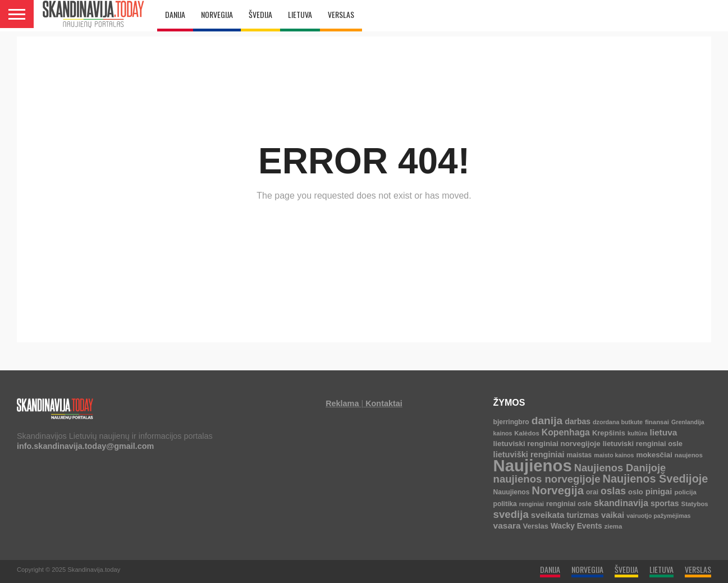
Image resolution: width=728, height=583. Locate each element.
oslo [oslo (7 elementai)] (636, 492)
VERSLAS (341, 14)
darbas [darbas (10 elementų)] (578, 421)
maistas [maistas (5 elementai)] (580, 455)
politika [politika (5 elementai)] (505, 504)
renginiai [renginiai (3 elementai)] (532, 504)
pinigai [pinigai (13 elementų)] (659, 492)
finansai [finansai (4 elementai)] (657, 422)
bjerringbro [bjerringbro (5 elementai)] (511, 422)
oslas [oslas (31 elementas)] (613, 491)
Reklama (342, 403)
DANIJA (175, 14)
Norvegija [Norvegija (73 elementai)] (558, 490)
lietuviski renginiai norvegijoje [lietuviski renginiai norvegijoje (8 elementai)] (547, 444)
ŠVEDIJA (260, 14)
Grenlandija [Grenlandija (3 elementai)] (688, 422)
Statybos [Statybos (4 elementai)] (695, 504)
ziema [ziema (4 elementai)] (613, 526)
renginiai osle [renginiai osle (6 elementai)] (569, 504)
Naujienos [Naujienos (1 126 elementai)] (533, 465)
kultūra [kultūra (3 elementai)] (638, 433)
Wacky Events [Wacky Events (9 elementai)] (576, 526)
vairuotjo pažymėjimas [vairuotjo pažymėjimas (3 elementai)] (658, 516)
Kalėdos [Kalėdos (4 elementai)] (526, 433)
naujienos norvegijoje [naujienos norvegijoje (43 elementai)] (547, 479)
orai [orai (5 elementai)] (592, 492)
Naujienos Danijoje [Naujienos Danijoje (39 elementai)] (620, 468)
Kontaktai (384, 403)
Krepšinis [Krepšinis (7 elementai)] (609, 433)
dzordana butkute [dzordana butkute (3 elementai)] (618, 422)
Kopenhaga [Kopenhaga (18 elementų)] (566, 432)
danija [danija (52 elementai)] (547, 421)
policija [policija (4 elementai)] (686, 492)
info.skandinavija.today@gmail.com (85, 446)
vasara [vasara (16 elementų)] (507, 525)
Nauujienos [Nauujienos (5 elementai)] (512, 492)
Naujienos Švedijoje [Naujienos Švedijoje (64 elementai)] (656, 479)
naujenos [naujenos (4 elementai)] (689, 455)
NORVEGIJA (217, 14)
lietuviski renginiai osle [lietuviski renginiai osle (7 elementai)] (643, 444)
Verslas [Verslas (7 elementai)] (536, 526)
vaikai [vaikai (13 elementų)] (613, 515)
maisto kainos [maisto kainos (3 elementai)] (614, 455)
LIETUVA (300, 14)
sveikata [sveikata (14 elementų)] (548, 515)
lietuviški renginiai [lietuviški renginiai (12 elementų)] (529, 455)
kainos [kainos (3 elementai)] (503, 433)
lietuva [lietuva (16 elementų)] (663, 432)
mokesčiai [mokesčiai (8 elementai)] (654, 455)
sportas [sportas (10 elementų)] (665, 503)
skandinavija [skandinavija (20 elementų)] (621, 503)
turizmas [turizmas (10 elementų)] (583, 515)
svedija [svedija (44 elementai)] (511, 514)
